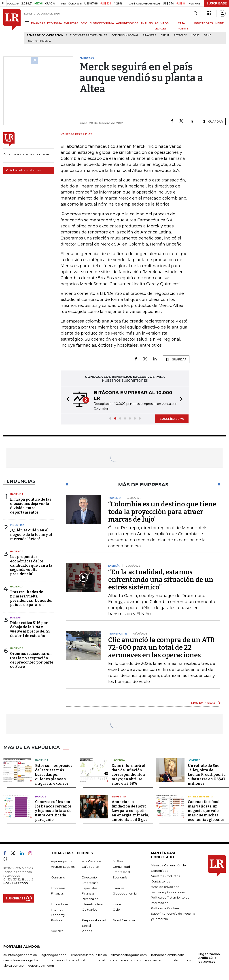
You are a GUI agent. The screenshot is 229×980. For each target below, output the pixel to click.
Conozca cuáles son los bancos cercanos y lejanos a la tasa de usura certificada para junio (53, 811)
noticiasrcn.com (157, 960)
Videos (87, 931)
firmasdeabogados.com (129, 955)
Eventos (119, 888)
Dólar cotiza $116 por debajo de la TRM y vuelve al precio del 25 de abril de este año (30, 629)
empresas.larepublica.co (89, 955)
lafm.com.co (182, 960)
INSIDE (219, 23)
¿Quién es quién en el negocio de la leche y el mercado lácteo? (31, 534)
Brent (165, 35)
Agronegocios (61, 861)
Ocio (116, 909)
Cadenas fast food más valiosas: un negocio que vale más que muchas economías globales (206, 811)
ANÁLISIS (147, 23)
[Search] (195, 13)
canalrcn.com (107, 960)
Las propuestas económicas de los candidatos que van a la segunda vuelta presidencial (31, 565)
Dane (208, 35)
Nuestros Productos (165, 876)
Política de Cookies (165, 908)
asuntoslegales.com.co (20, 955)
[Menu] (28, 23)
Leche (195, 35)
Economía (120, 877)
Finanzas (149, 35)
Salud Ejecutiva (124, 920)
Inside (117, 904)
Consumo (58, 877)
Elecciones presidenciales (89, 35)
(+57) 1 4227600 (16, 883)
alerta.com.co (14, 965)
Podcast (57, 920)
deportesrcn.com (41, 965)
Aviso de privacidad (165, 887)
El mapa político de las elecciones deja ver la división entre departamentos (31, 506)
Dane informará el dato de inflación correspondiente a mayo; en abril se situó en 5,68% (128, 775)
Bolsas (15, 618)
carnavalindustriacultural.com (71, 960)
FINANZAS (38, 23)
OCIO (84, 23)
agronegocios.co (54, 955)
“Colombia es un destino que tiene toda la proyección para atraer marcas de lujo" (162, 512)
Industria (17, 525)
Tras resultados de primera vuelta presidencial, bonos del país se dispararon (31, 598)
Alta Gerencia (92, 861)
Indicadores (60, 904)
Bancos (41, 797)
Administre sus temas (23, 170)
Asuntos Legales (63, 867)
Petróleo (180, 35)
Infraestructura (92, 904)
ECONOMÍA (55, 23)
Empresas (58, 888)
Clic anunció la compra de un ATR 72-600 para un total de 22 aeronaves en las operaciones (161, 647)
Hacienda (17, 494)
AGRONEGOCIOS (127, 23)
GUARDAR (212, 121)
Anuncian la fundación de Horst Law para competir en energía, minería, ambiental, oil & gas (130, 811)
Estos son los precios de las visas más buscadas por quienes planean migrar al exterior (54, 775)
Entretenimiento (200, 797)
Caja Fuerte (90, 867)
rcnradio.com (131, 960)
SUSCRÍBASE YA (172, 419)
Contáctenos (160, 881)
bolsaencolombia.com (168, 955)
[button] (67, 400)
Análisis (118, 861)
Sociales (57, 931)
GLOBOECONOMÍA (102, 23)
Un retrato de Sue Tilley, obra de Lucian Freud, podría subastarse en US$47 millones (207, 775)
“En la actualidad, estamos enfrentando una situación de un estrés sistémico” (161, 580)
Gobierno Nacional (125, 35)
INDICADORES (204, 23)
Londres (194, 760)
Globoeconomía (125, 893)
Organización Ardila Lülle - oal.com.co (209, 958)
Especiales (90, 888)
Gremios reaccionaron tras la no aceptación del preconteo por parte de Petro (32, 660)
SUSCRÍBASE (217, 3)
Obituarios (89, 909)
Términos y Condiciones (168, 892)
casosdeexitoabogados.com (24, 960)
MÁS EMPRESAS (203, 703)
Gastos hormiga (40, 41)
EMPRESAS (71, 23)
